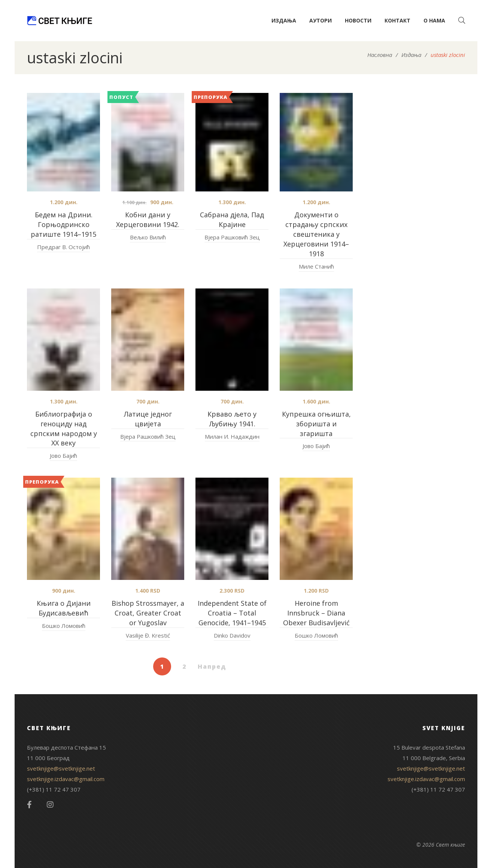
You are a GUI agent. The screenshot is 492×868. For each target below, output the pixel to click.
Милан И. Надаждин (232, 436)
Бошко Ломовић (64, 626)
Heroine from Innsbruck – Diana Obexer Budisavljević (316, 613)
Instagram (50, 805)
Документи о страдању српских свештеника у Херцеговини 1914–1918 (316, 234)
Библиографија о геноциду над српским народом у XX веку (64, 429)
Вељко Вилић (148, 237)
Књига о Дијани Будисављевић (64, 608)
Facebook (29, 805)
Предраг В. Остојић (63, 247)
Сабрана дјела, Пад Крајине (232, 220)
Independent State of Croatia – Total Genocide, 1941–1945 (232, 613)
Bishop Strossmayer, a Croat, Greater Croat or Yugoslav (148, 613)
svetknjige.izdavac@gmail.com (66, 779)
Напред (212, 666)
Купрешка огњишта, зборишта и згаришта (316, 424)
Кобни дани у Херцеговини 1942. (148, 220)
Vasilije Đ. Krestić (148, 635)
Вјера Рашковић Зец (232, 237)
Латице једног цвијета (148, 419)
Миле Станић (316, 266)
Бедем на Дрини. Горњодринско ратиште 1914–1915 (63, 224)
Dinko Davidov (232, 635)
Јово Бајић (63, 456)
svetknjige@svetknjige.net (61, 768)
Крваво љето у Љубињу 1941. (232, 419)
